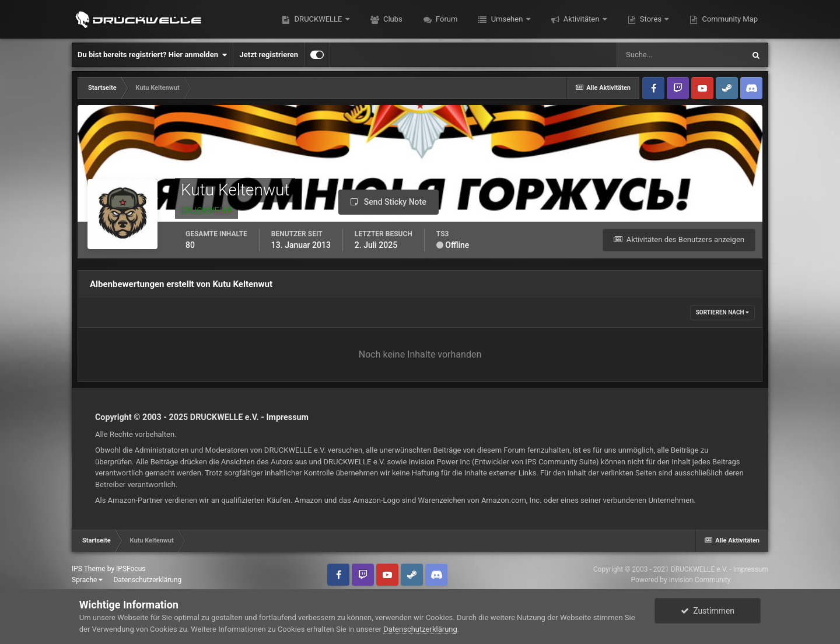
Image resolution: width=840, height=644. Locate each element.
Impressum (287, 417)
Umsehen (507, 19)
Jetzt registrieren (269, 55)
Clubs (392, 19)
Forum (446, 19)
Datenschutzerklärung (147, 580)
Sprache (87, 580)
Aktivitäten (582, 19)
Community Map (729, 19)
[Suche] (680, 55)
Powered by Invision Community (681, 580)
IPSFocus (131, 569)
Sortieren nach (722, 312)
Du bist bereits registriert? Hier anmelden (152, 55)
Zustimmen (708, 611)
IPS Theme (89, 569)
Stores (651, 19)
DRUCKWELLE (318, 19)
